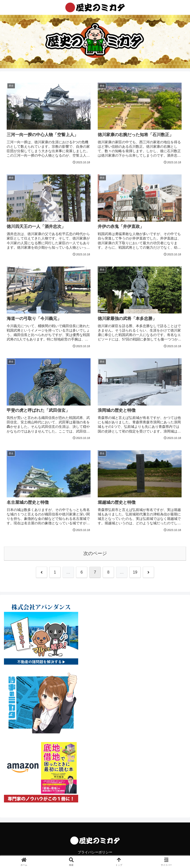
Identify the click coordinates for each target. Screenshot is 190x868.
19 (135, 572)
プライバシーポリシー (95, 852)
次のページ (95, 553)
